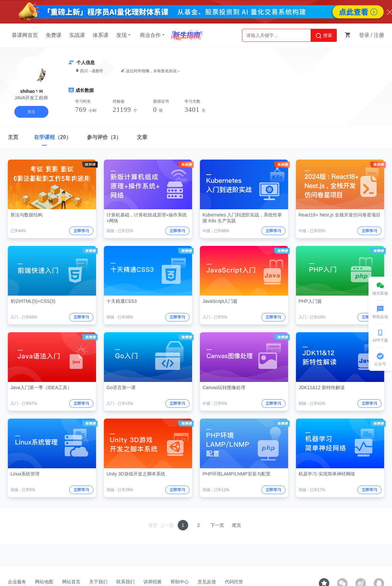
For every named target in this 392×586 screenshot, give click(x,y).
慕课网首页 (25, 35)
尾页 (237, 525)
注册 (379, 35)
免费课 (54, 35)
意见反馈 (207, 582)
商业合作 (153, 35)
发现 (124, 35)
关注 (31, 112)
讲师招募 (153, 582)
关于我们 (98, 582)
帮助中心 (180, 582)
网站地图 (44, 582)
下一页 (217, 525)
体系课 (101, 35)
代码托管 (234, 582)
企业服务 (17, 582)
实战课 (77, 35)
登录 (364, 35)
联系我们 (125, 582)
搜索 (324, 36)
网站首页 (71, 582)
